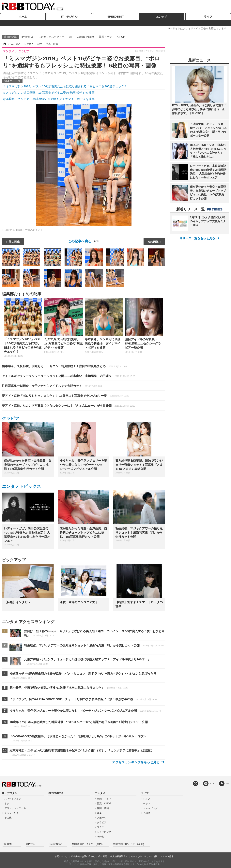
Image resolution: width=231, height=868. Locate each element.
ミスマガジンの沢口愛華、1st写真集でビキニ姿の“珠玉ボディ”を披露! (49, 93)
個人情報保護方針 (119, 856)
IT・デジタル (69, 17)
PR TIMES (8, 844)
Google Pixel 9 (85, 37)
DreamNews (56, 844)
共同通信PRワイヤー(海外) (129, 844)
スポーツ (102, 818)
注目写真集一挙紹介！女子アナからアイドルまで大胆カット (52, 386)
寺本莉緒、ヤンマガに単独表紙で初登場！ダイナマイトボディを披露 (49, 99)
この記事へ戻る (84, 241)
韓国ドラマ (105, 37)
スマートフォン (13, 799)
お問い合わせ (61, 856)
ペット (147, 804)
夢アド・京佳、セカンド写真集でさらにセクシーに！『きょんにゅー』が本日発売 (69, 406)
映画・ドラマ (104, 799)
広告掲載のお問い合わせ (83, 856)
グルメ (147, 799)
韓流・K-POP (104, 804)
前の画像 (14, 242)
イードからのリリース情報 (144, 856)
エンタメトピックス (22, 486)
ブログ (100, 827)
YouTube (213, 784)
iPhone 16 (27, 37)
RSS (228, 784)
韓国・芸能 (103, 808)
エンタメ (162, 17)
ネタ (7, 804)
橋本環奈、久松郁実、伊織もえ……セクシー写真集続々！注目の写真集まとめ (64, 366)
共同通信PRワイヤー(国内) (87, 844)
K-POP (121, 37)
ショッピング (11, 813)
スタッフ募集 (167, 856)
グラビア (11, 419)
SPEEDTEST (115, 17)
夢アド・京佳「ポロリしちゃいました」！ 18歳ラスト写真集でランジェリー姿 (66, 396)
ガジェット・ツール (15, 808)
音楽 (99, 813)
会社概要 (103, 856)
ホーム (23, 17)
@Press (30, 844)
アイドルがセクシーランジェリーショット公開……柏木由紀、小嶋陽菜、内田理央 (69, 376)
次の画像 (153, 242)
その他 (8, 818)
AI (70, 37)
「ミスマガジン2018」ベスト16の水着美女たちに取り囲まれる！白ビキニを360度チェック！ (65, 86)
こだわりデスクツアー (51, 37)
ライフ (208, 17)
